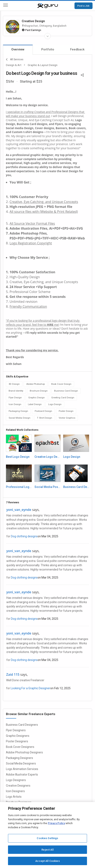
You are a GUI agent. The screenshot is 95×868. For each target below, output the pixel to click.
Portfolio (48, 49)
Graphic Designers (18, 736)
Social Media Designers (21, 763)
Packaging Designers (19, 758)
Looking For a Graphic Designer (30, 688)
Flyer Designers (16, 730)
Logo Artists (14, 797)
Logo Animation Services (22, 769)
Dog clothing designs (24, 536)
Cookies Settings (47, 838)
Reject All (47, 850)
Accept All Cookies (47, 861)
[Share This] (82, 75)
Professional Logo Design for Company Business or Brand (19, 487)
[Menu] (6, 6)
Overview (18, 49)
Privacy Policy (56, 823)
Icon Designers (15, 791)
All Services (15, 59)
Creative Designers (18, 786)
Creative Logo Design (47, 457)
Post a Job (83, 6)
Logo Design (72, 457)
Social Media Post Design (47, 487)
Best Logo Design (18, 457)
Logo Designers (16, 780)
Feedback (77, 49)
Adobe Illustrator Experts (22, 775)
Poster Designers (17, 741)
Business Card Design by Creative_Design (76, 487)
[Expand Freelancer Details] (48, 36)
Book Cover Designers (20, 747)
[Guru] (48, 6)
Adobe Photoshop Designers (24, 752)
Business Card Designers (22, 725)
